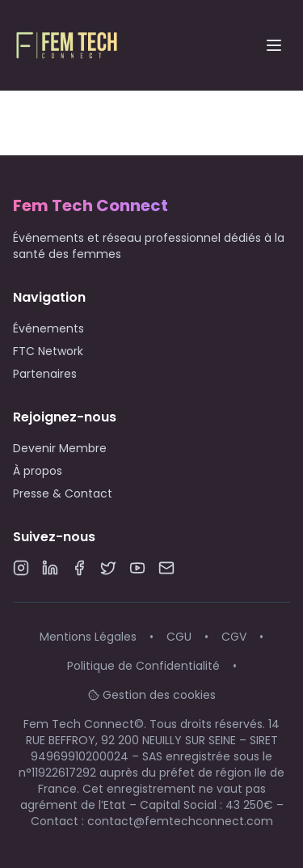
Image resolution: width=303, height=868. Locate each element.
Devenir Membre (60, 448)
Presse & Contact (63, 493)
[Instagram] (21, 568)
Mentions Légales (88, 637)
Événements (48, 328)
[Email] (166, 568)
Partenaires (45, 374)
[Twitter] (108, 568)
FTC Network (48, 351)
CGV (234, 637)
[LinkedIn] (50, 568)
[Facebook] (79, 568)
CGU (179, 637)
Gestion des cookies (152, 695)
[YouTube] (137, 568)
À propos (38, 471)
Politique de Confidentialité (143, 666)
